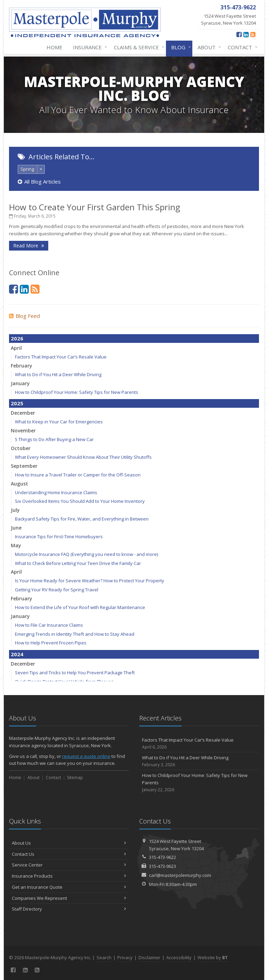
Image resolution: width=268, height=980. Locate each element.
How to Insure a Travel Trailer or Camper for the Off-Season (78, 475)
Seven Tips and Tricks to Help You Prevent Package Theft (75, 673)
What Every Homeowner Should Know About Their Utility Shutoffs (83, 457)
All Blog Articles (39, 181)
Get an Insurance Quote (69, 887)
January (20, 383)
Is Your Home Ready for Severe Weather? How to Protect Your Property (90, 581)
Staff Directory (69, 909)
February (22, 366)
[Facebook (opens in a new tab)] (239, 34)
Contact (241, 47)
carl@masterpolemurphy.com (180, 875)
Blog (180, 47)
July (15, 510)
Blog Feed (24, 316)
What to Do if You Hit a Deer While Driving (58, 374)
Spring (27, 169)
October (21, 448)
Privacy (125, 957)
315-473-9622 (162, 857)
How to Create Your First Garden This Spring (95, 207)
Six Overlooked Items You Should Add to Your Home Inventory (80, 501)
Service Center (69, 865)
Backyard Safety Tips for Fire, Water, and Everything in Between (82, 519)
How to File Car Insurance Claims (49, 625)
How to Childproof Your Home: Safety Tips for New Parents (77, 392)
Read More (29, 246)
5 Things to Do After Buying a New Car (54, 439)
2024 (17, 654)
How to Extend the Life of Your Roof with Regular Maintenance (80, 607)
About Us (69, 843)
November (23, 430)
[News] (253, 34)
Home (55, 47)
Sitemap (75, 778)
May (16, 545)
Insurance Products (69, 876)
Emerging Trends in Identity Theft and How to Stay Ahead (75, 634)
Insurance (89, 47)
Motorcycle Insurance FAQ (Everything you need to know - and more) (86, 554)
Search (104, 957)
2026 (17, 338)
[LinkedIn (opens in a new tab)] (246, 34)
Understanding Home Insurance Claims (56, 492)
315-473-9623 (162, 866)
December (23, 413)
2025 (17, 403)
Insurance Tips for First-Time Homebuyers (59, 537)
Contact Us (69, 854)
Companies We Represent (69, 898)
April (16, 348)
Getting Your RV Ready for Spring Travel (57, 590)
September (24, 466)
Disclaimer (149, 957)
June (16, 528)
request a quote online (86, 756)
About (208, 47)
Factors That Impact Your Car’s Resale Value (61, 357)
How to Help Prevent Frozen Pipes (51, 643)
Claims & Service (138, 47)
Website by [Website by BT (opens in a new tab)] (213, 957)
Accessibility (179, 957)
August (19, 484)
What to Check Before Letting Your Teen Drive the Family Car (78, 563)
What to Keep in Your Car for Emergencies (59, 422)
